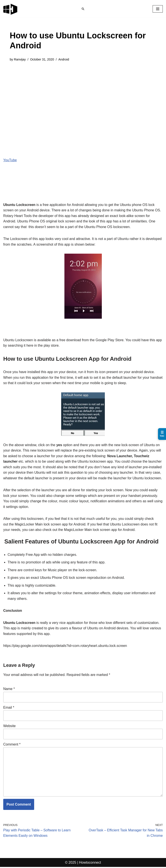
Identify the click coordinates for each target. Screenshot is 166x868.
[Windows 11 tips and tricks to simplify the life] (11, 9)
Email (9, 708)
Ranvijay (20, 59)
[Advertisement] (83, 99)
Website (10, 727)
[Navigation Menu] (158, 9)
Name (9, 690)
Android (64, 59)
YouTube (10, 160)
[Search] (83, 9)
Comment (12, 745)
